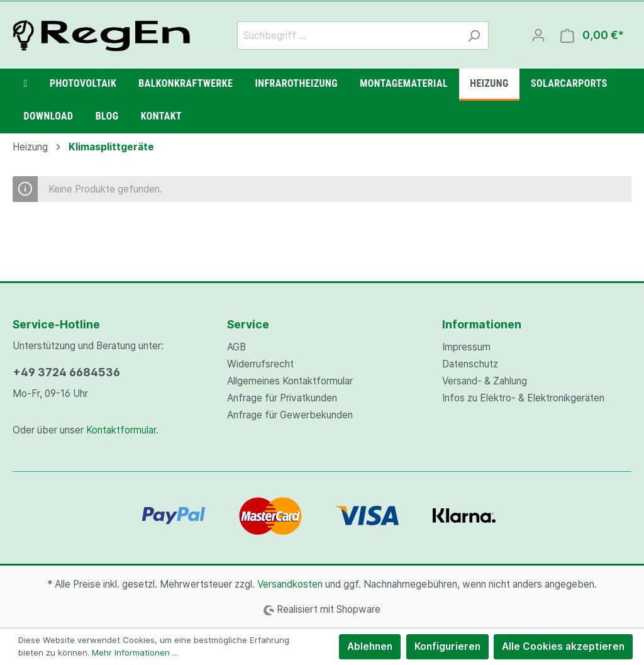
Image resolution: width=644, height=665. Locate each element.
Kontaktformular (121, 430)
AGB (236, 347)
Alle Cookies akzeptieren (563, 646)
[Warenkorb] (592, 36)
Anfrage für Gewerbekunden (290, 415)
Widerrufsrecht (260, 364)
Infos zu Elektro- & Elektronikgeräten (523, 398)
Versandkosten (290, 584)
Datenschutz (470, 364)
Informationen (482, 324)
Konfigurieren (447, 646)
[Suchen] (474, 36)
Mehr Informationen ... (135, 652)
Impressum (466, 347)
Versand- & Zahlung (485, 381)
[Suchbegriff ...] (348, 36)
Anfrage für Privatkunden (282, 398)
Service (248, 324)
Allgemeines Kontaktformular (290, 381)
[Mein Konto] (538, 35)
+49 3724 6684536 (66, 372)
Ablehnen (370, 646)
